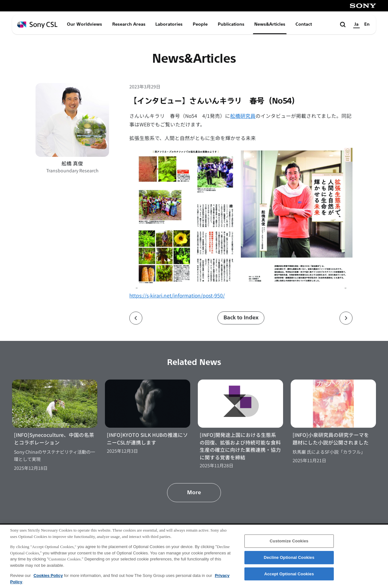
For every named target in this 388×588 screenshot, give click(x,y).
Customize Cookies (289, 543)
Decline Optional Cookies (289, 560)
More (194, 492)
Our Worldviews (84, 24)
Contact (304, 24)
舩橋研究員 (243, 116)
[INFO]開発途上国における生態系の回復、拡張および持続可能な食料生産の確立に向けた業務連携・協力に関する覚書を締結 (240, 446)
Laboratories (169, 24)
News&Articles (270, 24)
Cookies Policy (48, 578)
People (200, 24)
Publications (231, 24)
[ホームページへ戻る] (37, 25)
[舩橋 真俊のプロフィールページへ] (72, 120)
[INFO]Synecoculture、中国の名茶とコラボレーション (54, 438)
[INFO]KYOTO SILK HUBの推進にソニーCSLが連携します (147, 438)
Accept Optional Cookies (289, 576)
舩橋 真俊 (72, 163)
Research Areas (129, 24)
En (367, 24)
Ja (356, 24)
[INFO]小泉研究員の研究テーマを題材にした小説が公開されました (331, 438)
